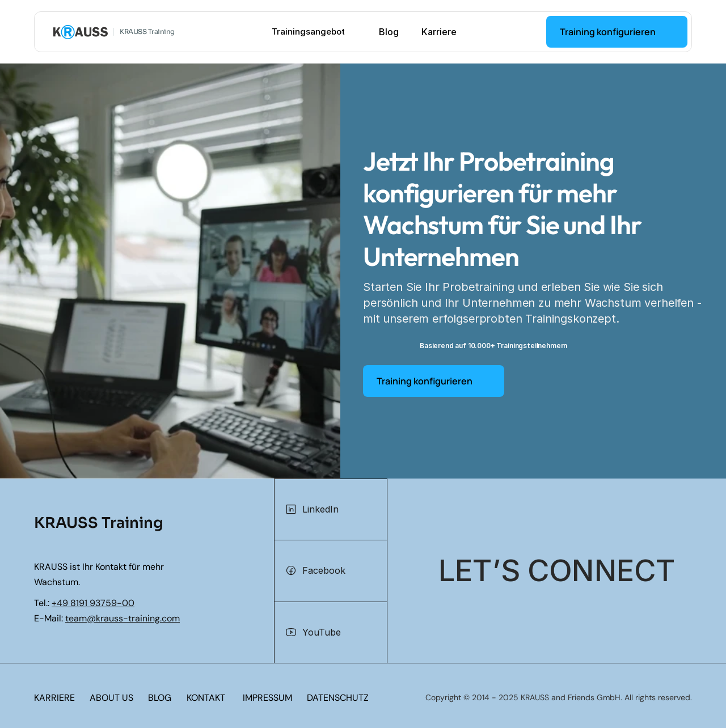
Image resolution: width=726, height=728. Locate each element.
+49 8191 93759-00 (93, 603)
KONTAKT (206, 698)
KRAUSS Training (147, 31)
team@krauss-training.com (123, 618)
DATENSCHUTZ (338, 698)
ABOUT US (111, 698)
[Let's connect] (557, 571)
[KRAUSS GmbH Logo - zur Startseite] (81, 32)
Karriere (439, 32)
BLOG (160, 698)
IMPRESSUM (267, 698)
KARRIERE (54, 698)
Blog (389, 32)
